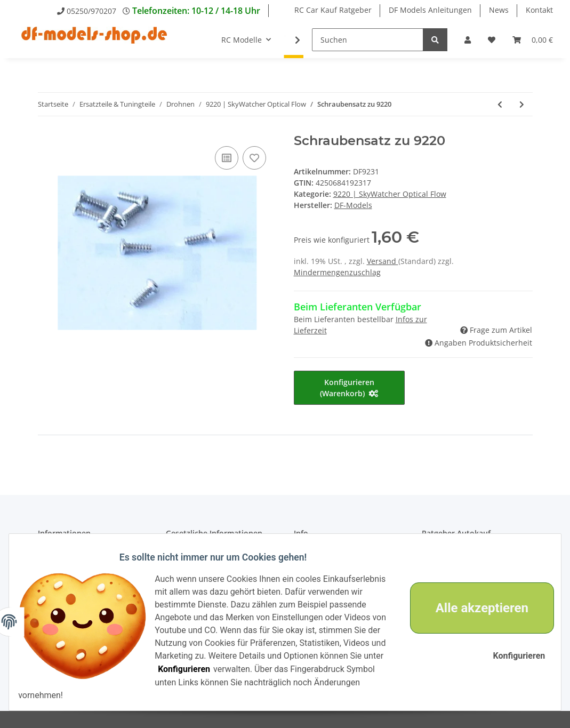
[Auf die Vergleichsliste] (227, 158)
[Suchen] (368, 40)
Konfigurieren (339, 669)
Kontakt (539, 10)
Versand (383, 261)
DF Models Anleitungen (430, 10)
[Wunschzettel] (492, 40)
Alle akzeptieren (474, 608)
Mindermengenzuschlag (337, 272)
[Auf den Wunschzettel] (254, 158)
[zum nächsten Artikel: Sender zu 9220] (522, 104)
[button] (468, 40)
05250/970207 (91, 11)
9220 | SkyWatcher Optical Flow (390, 194)
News (499, 10)
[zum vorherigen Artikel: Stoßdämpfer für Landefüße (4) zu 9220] (500, 104)
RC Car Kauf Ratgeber (333, 10)
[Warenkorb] (533, 40)
